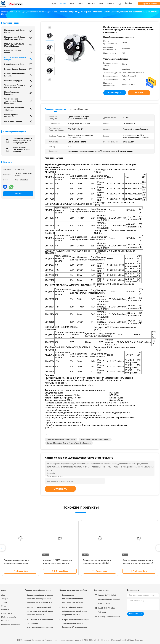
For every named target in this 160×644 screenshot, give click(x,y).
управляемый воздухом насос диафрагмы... (18, 86)
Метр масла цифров (18, 81)
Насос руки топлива (18, 121)
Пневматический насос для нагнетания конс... (18, 38)
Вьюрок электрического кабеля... (18, 75)
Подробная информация (56, 109)
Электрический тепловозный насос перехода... (18, 101)
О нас (4, 606)
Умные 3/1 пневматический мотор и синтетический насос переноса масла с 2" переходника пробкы (40, 611)
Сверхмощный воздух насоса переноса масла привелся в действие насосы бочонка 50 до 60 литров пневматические (40, 599)
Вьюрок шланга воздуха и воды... (18, 59)
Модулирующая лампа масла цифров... (18, 45)
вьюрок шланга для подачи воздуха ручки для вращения (69, 443)
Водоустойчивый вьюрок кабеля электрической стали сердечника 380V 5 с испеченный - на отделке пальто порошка (74, 611)
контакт (18, 194)
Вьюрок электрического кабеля (73, 590)
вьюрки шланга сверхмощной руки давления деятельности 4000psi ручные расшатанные (23, 149)
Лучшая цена (115, 93)
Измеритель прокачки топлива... (18, 109)
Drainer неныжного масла (18, 52)
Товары (5, 599)
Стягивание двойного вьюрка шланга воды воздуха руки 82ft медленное (22, 141)
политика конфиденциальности (10, 623)
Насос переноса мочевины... (18, 116)
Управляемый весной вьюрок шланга (95, 439)
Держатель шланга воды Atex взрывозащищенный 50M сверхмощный (98, 563)
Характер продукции (79, 109)
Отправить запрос (149, 4)
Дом (3, 595)
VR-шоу (4, 602)
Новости (5, 610)
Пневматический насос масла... (18, 31)
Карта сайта (6, 613)
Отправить (60, 489)
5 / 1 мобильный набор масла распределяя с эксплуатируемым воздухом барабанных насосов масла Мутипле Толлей (40, 624)
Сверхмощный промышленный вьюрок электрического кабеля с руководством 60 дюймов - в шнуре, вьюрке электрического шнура (75, 599)
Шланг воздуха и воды (18, 64)
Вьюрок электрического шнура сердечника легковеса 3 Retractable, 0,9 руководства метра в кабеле (75, 624)
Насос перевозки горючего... (18, 93)
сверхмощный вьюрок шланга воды (61, 439)
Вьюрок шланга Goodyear (18, 69)
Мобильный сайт (9, 617)
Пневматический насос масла (38, 590)
